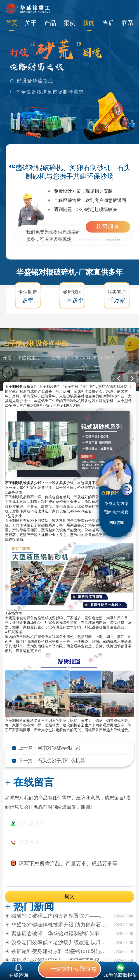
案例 (70, 23)
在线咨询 (19, 975)
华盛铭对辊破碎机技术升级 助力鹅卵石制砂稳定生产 (60, 925)
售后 (108, 23)
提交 (69, 896)
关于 (31, 23)
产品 (50, 23)
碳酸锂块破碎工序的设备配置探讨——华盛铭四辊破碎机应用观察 (60, 916)
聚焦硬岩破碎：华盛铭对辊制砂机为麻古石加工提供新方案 (60, 934)
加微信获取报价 (120, 975)
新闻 (89, 23)
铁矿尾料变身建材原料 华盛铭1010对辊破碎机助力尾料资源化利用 (60, 951)
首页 (12, 23)
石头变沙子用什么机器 (61, 761)
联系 (127, 23)
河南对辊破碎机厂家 (59, 748)
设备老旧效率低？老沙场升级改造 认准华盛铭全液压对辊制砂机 (60, 942)
